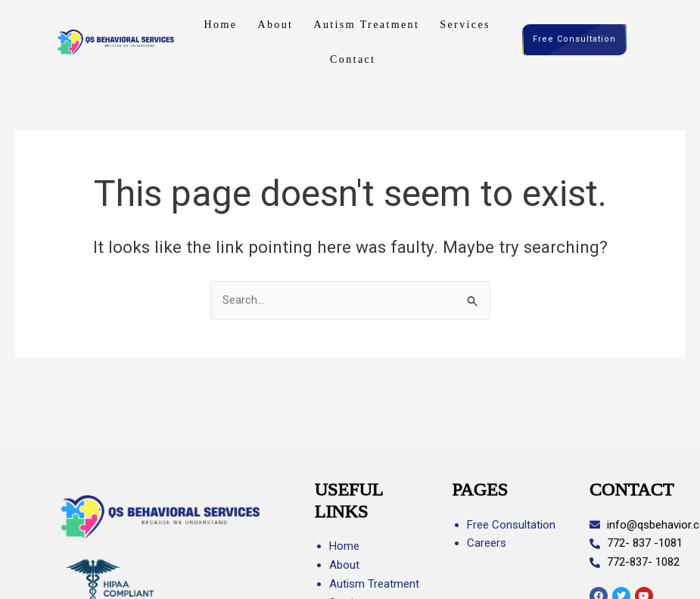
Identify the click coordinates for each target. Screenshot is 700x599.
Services (465, 25)
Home (221, 25)
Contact (353, 59)
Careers (487, 543)
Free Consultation (574, 40)
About (275, 25)
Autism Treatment (366, 25)
